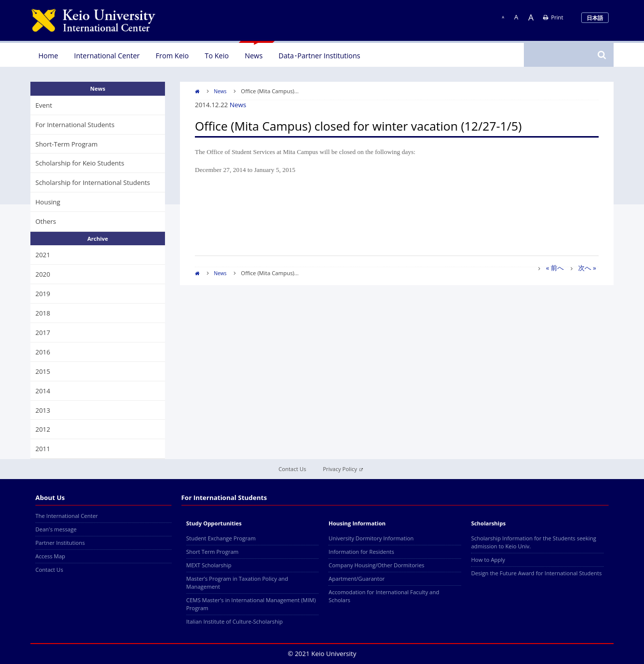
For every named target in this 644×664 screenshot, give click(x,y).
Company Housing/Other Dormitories (376, 565)
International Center (107, 56)
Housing (48, 202)
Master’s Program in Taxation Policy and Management (238, 582)
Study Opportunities (214, 523)
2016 (43, 352)
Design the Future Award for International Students (536, 573)
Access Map (50, 556)
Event (44, 105)
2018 (43, 313)
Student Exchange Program (221, 538)
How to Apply (488, 560)
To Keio (217, 56)
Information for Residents (361, 552)
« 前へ (555, 268)
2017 (43, 332)
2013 (43, 410)
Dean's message (56, 529)
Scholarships (488, 523)
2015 (43, 371)
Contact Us (293, 469)
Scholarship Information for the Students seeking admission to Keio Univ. (534, 542)
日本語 (595, 18)
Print (553, 17)
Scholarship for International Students (93, 182)
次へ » (587, 268)
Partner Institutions (60, 543)
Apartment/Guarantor (357, 579)
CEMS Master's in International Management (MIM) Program (251, 604)
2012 (43, 429)
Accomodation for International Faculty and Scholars (384, 596)
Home (48, 56)
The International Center (67, 516)
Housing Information (357, 523)
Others (46, 221)
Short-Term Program (67, 144)
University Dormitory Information (371, 538)
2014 (43, 391)
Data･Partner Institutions (320, 56)
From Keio (172, 56)
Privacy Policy (343, 469)
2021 (43, 255)
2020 (43, 274)
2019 (43, 294)
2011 (43, 449)
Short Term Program (213, 552)
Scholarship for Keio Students (80, 163)
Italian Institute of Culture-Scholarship (235, 621)
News (254, 56)
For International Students (75, 125)
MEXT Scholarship (209, 565)
